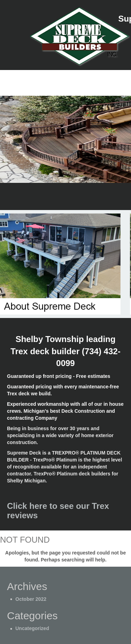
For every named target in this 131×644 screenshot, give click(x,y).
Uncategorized (32, 628)
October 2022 (31, 599)
